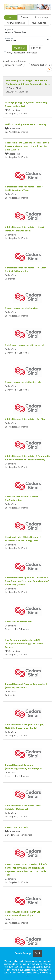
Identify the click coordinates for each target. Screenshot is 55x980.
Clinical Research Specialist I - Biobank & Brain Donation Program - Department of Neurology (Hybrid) (27, 581)
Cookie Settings (23, 953)
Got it (38, 953)
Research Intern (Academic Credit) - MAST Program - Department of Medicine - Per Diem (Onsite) (27, 146)
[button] (36, 48)
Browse (25, 17)
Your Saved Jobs (40, 23)
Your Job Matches (16, 23)
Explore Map (41, 17)
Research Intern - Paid (17, 827)
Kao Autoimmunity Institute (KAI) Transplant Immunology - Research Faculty (24, 643)
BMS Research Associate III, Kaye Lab (25, 345)
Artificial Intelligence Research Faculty (26, 124)
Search (11, 17)
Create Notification (40, 65)
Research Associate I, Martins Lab (23, 382)
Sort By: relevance (13, 65)
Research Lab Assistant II (18, 622)
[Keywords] (27, 31)
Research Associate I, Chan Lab (21, 308)
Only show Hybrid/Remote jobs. (23, 53)
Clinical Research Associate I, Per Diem (26, 419)
